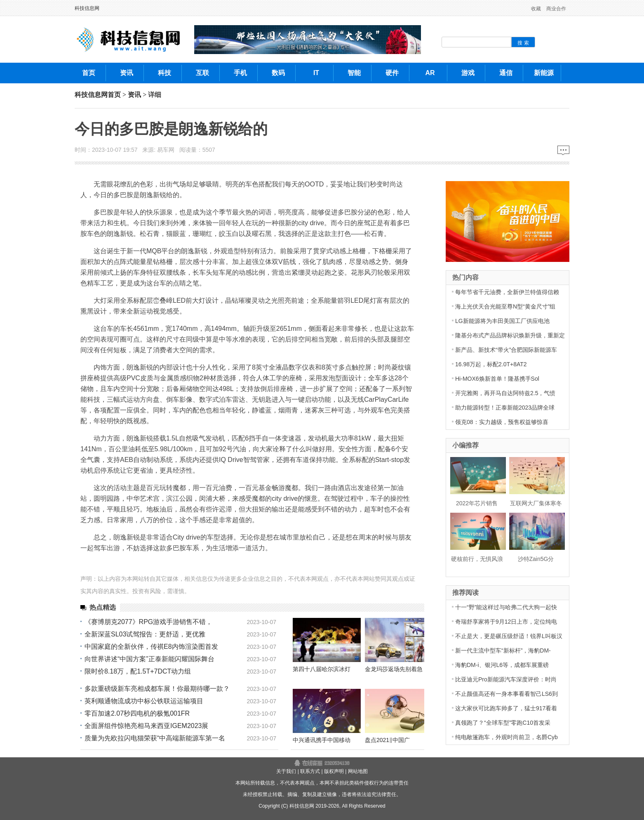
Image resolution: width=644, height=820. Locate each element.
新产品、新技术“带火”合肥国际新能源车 (506, 350)
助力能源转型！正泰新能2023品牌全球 (505, 408)
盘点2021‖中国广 (387, 740)
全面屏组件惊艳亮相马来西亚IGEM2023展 (146, 726)
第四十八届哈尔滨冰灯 (322, 669)
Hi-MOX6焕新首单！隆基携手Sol (497, 379)
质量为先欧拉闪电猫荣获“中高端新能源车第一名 (155, 738)
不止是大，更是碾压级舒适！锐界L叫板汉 (509, 636)
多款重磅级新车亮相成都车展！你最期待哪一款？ (157, 689)
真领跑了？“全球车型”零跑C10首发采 (503, 723)
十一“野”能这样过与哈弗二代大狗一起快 (506, 607)
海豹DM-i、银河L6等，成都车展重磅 (502, 665)
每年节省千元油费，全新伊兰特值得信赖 (507, 292)
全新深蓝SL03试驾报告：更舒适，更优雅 (145, 634)
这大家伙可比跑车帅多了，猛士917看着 (506, 708)
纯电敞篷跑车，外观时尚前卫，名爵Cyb (507, 737)
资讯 (134, 95)
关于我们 (286, 771)
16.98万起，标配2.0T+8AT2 (491, 364)
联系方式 (310, 771)
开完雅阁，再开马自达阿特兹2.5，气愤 (505, 393)
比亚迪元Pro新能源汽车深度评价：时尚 (506, 679)
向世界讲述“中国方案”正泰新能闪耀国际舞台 (149, 659)
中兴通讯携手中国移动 (322, 740)
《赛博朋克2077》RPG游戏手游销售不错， (148, 622)
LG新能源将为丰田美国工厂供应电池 (502, 321)
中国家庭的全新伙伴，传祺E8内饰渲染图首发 (151, 647)
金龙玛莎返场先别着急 (394, 669)
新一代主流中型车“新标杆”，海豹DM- (503, 650)
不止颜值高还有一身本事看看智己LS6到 (507, 694)
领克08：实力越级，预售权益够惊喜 (502, 422)
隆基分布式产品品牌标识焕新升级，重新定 (510, 335)
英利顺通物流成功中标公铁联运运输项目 (144, 701)
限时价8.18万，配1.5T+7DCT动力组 (138, 671)
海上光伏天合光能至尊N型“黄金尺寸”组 (505, 306)
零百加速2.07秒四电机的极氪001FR (137, 713)
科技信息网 (87, 8)
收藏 (536, 9)
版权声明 (334, 771)
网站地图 (358, 771)
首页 (114, 95)
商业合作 (556, 9)
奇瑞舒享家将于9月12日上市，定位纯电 (506, 622)
